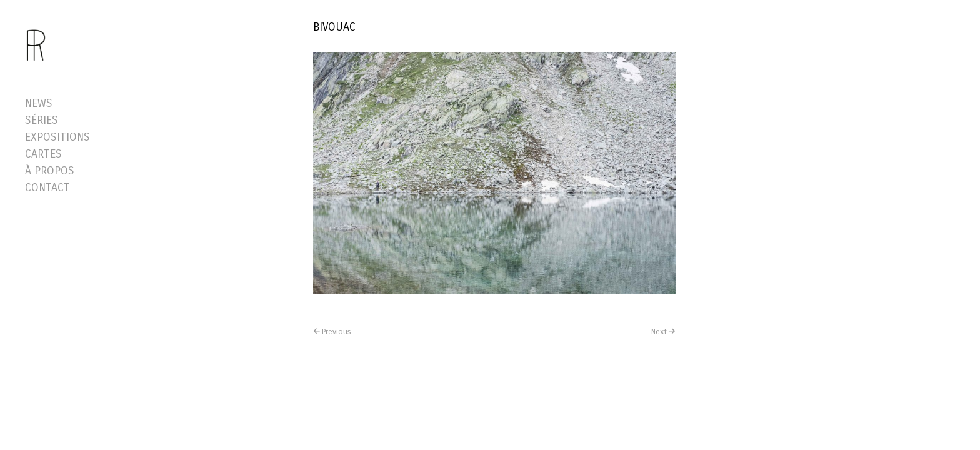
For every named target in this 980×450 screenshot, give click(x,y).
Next (659, 332)
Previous (337, 332)
